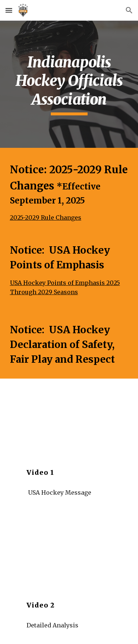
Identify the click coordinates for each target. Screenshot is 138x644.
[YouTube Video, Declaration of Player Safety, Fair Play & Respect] (69, 549)
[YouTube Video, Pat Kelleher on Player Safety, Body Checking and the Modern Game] (69, 416)
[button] (9, 10)
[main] (69, 84)
